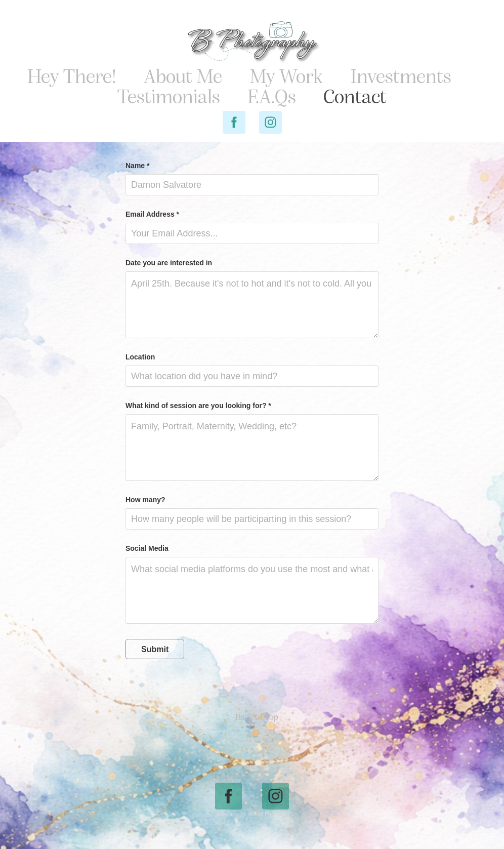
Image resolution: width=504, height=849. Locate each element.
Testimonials (169, 95)
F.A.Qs (272, 95)
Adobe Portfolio (267, 814)
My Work (286, 75)
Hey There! (72, 75)
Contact (355, 95)
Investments (401, 75)
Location (140, 357)
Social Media (147, 548)
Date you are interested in (169, 263)
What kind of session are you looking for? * (198, 406)
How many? (145, 500)
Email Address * (152, 214)
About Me (183, 75)
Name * (137, 166)
